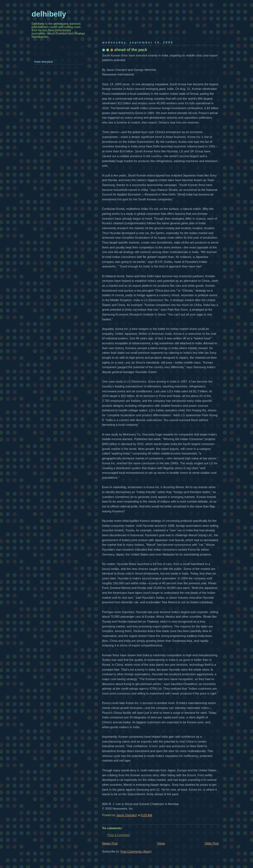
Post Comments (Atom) (136, 851)
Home (161, 843)
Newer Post (110, 843)
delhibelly (49, 14)
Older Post (212, 843)
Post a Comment (119, 835)
